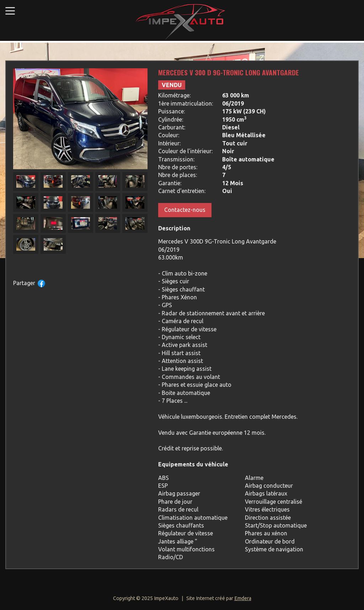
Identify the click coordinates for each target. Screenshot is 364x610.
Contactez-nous (185, 210)
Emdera (243, 598)
